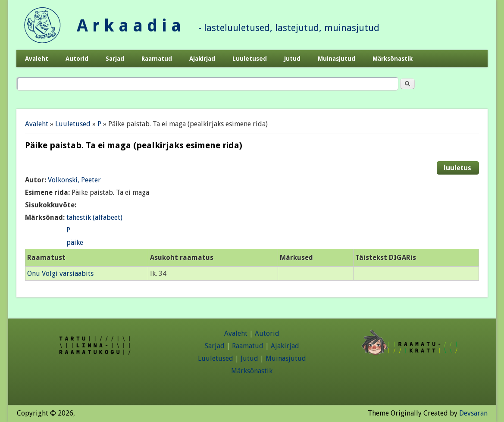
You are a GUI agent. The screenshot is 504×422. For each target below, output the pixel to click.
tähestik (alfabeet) (94, 217)
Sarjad (115, 59)
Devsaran (473, 413)
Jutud (292, 59)
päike (75, 242)
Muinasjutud (337, 59)
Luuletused (250, 59)
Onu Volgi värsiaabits (60, 274)
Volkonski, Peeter (74, 180)
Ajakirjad (202, 59)
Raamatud (157, 59)
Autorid (77, 59)
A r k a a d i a (129, 26)
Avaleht (37, 59)
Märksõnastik (393, 59)
